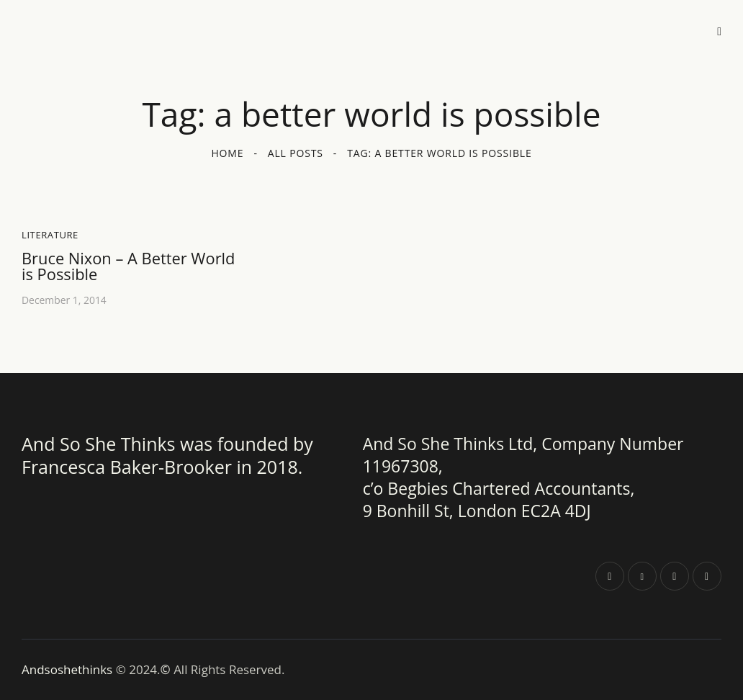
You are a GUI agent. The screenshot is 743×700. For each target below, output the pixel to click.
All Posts (296, 153)
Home (227, 153)
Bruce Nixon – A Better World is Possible (129, 266)
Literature (50, 235)
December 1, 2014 (64, 300)
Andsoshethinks (69, 669)
